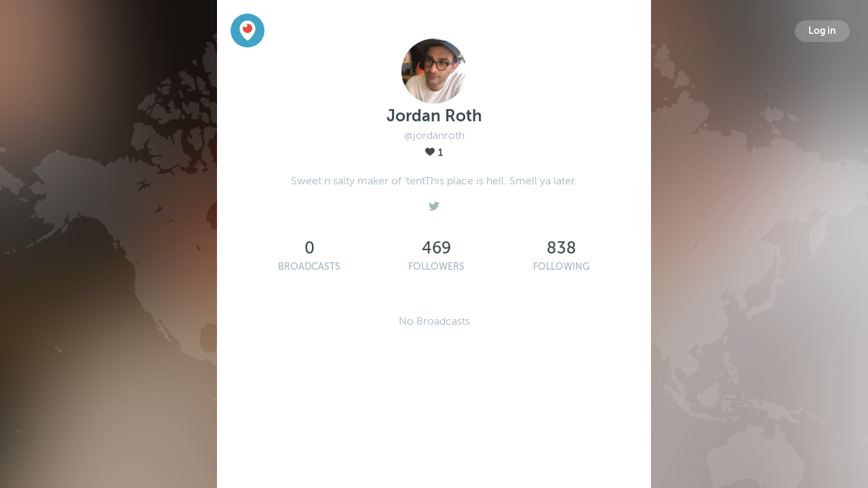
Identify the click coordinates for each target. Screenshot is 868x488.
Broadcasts (309, 267)
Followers (436, 267)
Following (561, 267)
